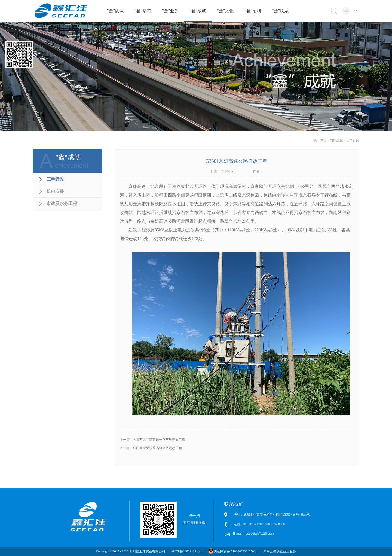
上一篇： (152, 440)
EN (356, 11)
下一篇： (151, 448)
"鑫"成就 (336, 140)
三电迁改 (353, 140)
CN (346, 11)
